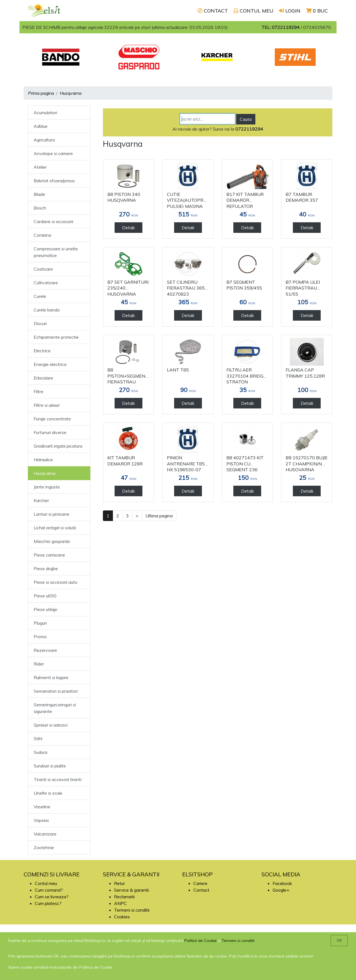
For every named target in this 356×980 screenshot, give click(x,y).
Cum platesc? (48, 903)
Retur (119, 883)
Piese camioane (49, 555)
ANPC (120, 903)
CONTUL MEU (253, 11)
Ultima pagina (159, 516)
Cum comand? (49, 890)
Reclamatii (124, 897)
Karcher (41, 500)
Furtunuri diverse (50, 432)
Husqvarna (71, 93)
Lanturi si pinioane (51, 514)
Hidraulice (43, 460)
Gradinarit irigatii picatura (58, 446)
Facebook (282, 883)
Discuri (40, 323)
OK (339, 941)
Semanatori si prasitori (56, 691)
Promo (40, 637)
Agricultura (44, 140)
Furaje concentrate (52, 419)
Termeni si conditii (132, 910)
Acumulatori (45, 113)
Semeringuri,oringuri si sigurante (55, 708)
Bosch (40, 208)
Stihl (38, 739)
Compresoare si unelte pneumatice (56, 252)
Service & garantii (131, 890)
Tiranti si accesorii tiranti (58, 779)
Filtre (39, 391)
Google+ (281, 890)
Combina (42, 235)
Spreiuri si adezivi (51, 725)
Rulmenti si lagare (51, 677)
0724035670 (317, 27)
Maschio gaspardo (52, 541)
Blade (39, 194)
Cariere (200, 883)
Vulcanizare (45, 834)
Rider (39, 664)
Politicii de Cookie (201, 941)
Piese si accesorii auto (55, 582)
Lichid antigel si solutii (55, 528)
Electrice (42, 351)
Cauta (246, 119)
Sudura (40, 752)
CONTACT (213, 11)
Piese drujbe (46, 568)
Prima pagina (41, 93)
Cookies (122, 917)
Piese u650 (45, 596)
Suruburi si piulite (50, 766)
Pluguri (40, 623)
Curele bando (47, 310)
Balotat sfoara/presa (54, 181)
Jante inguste (47, 487)
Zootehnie (44, 847)
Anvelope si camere (53, 153)
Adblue (41, 126)
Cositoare (43, 269)
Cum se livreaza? (52, 897)
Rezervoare (45, 650)
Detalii (128, 228)
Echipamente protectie (56, 337)
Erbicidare (43, 378)
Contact (201, 890)
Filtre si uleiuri (47, 405)
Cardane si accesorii (53, 221)
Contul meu (46, 883)
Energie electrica (50, 364)
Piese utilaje (45, 609)
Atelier (40, 167)
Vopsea (41, 820)
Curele (40, 296)
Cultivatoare (46, 283)
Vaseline (42, 807)
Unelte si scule (48, 793)
